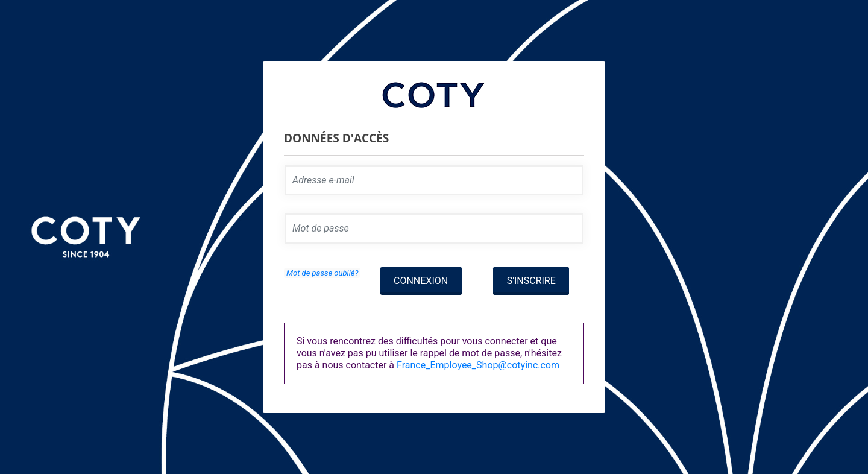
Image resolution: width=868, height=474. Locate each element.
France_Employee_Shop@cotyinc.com (478, 365)
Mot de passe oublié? (322, 273)
